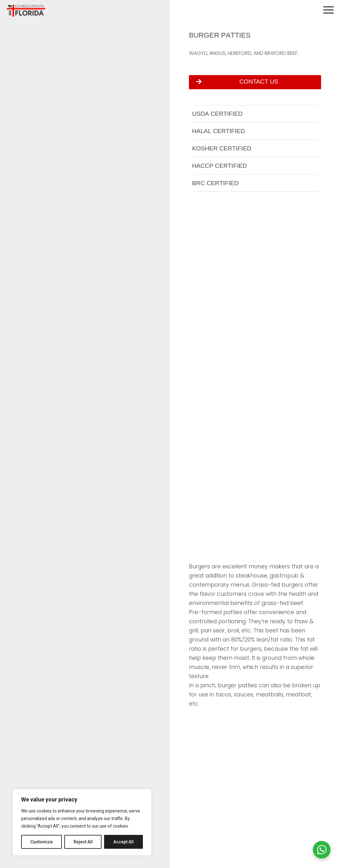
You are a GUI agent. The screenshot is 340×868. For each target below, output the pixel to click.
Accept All (123, 842)
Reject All (83, 842)
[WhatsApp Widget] (322, 850)
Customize (41, 842)
